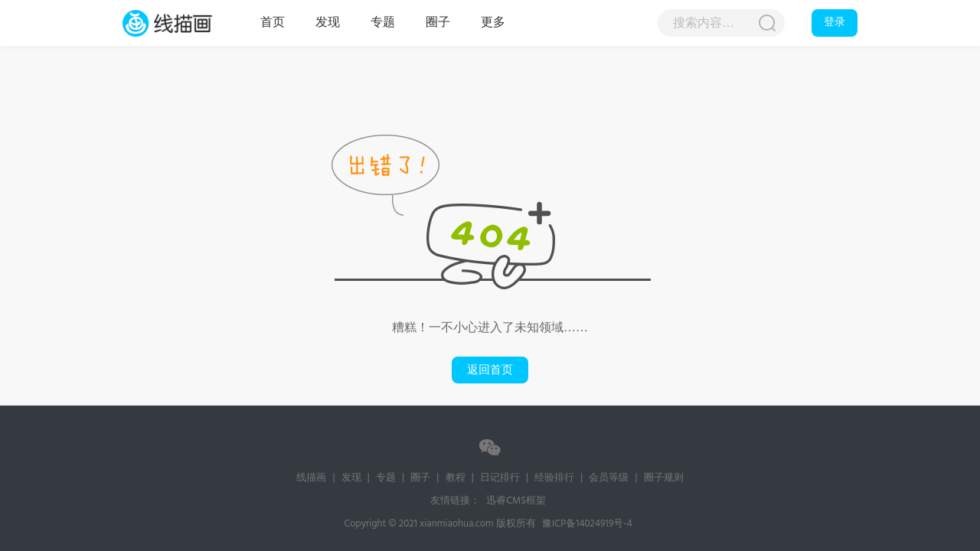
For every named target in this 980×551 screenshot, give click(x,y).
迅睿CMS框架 (516, 501)
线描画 (184, 23)
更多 (493, 23)
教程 (456, 478)
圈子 (438, 23)
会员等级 (609, 478)
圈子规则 (664, 478)
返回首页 (490, 370)
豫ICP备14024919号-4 (587, 524)
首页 (273, 23)
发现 (328, 23)
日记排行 (500, 478)
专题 (383, 23)
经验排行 (554, 478)
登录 (835, 23)
